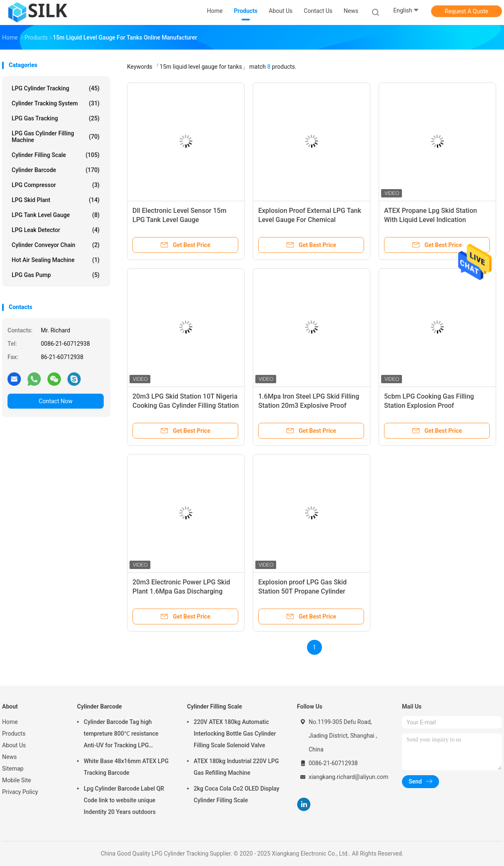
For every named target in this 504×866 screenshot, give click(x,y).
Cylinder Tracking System (56, 103)
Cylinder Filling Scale (56, 155)
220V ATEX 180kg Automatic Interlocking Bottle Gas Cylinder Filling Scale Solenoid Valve (235, 734)
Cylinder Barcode (56, 170)
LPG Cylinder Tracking (56, 88)
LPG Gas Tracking (56, 118)
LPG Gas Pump (56, 275)
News (9, 757)
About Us (14, 745)
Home (10, 722)
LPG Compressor (56, 185)
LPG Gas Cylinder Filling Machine (56, 137)
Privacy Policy (20, 792)
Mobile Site (17, 780)
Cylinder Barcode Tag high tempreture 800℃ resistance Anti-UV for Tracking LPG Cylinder (121, 735)
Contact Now (56, 401)
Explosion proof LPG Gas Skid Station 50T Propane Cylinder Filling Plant (302, 591)
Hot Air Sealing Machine (56, 260)
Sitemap (13, 769)
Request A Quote (467, 11)
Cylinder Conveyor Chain (56, 245)
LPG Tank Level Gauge (56, 215)
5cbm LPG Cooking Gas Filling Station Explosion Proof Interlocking (429, 406)
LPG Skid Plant (56, 200)
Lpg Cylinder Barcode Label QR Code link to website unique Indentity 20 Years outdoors (124, 800)
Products (14, 734)
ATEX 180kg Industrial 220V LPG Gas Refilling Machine (236, 767)
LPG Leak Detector (56, 230)
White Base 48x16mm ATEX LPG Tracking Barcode (126, 767)
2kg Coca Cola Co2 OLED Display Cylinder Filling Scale (237, 794)
